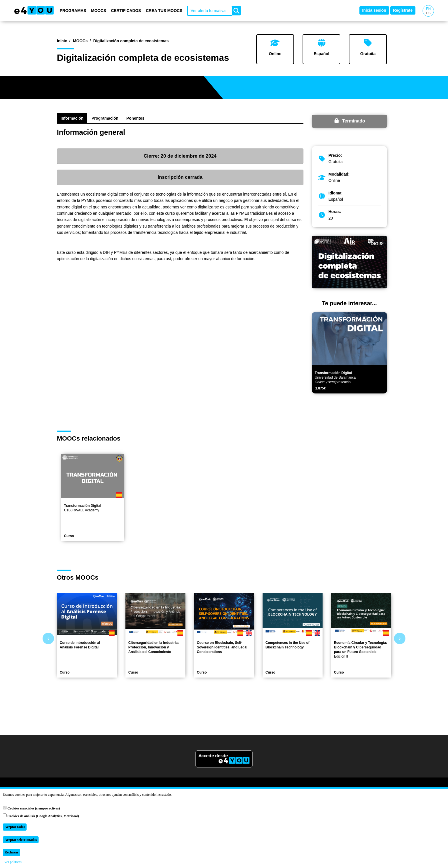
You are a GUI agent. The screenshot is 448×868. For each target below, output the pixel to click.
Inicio (62, 41)
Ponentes (135, 118)
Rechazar (12, 852)
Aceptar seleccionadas (21, 840)
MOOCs (99, 11)
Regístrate (403, 10)
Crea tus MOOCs (164, 11)
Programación (105, 118)
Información (72, 118)
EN (428, 9)
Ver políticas (13, 862)
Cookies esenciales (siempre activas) (31, 808)
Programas (73, 11)
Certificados (126, 11)
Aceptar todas (15, 827)
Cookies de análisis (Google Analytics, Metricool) (41, 816)
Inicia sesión (374, 10)
